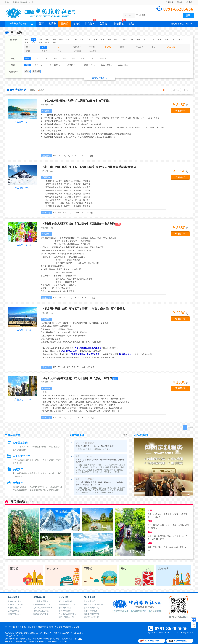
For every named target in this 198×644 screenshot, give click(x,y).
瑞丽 (153, 47)
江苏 (109, 40)
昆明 (28, 47)
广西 (75, 40)
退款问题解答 (90, 601)
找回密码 (189, 2)
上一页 (176, 90)
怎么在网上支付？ (66, 608)
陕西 (33, 43)
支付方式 (67, 627)
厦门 (150, 525)
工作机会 (25, 627)
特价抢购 (120, 23)
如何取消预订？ (15, 608)
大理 (44, 47)
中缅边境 (140, 47)
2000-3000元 (89, 65)
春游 (20, 633)
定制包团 (175, 24)
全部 (26, 40)
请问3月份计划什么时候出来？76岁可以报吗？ (95, 446)
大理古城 (77, 51)
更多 (92, 156)
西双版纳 (171, 47)
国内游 (64, 24)
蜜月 (32, 633)
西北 (132, 40)
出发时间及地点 (15, 614)
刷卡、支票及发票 (66, 617)
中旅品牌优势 (13, 435)
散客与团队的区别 (91, 608)
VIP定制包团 (141, 435)
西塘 (171, 547)
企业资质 (34, 627)
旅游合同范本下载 (41, 614)
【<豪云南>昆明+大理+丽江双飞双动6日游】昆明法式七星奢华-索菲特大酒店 (88, 167)
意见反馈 (75, 627)
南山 (169, 536)
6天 (83, 59)
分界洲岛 (155, 539)
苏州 (160, 547)
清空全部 (36, 71)
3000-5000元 (106, 65)
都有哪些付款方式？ (67, 604)
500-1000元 (55, 65)
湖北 (102, 40)
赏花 (26, 633)
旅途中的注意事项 (91, 614)
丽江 (59, 47)
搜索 (188, 15)
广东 (89, 40)
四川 (116, 40)
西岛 (162, 539)
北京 (68, 40)
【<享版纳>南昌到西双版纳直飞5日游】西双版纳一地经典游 (77, 224)
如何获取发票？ (65, 611)
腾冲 (122, 47)
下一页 (186, 90)
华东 (54, 40)
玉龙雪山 (108, 47)
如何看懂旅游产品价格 (93, 604)
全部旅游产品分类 (21, 24)
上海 (176, 547)
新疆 (153, 40)
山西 (173, 40)
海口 (155, 536)
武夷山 (154, 528)
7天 (92, 59)
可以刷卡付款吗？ (66, 601)
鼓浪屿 (156, 525)
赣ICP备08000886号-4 (57, 641)
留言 (182, 24)
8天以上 (103, 59)
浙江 (166, 40)
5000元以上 (123, 65)
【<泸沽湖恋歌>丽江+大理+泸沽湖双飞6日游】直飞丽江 (75, 101)
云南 (33, 40)
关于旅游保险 (14, 611)
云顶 (167, 525)
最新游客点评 (77, 435)
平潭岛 (174, 525)
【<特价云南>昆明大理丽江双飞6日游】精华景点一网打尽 (76, 378)
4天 (65, 59)
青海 (40, 43)
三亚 (150, 536)
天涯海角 (177, 536)
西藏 (139, 40)
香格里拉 (77, 47)
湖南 (61, 40)
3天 (55, 59)
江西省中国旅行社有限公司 (26, 641)
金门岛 (181, 525)
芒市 (28, 51)
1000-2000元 (72, 65)
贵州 (82, 40)
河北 (180, 40)
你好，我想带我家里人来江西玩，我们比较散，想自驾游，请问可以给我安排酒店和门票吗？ (100, 484)
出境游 (52, 24)
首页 (41, 24)
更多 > (126, 435)
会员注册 (179, 2)
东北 (146, 40)
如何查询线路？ (15, 601)
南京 (182, 547)
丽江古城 (93, 51)
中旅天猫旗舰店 (181, 641)
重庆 (159, 40)
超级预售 (48, 633)
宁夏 (47, 43)
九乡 (59, 51)
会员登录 (169, 2)
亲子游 (39, 633)
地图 (80, 639)
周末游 (56, 633)
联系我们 (17, 627)
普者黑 (45, 51)
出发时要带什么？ (91, 611)
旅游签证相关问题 (91, 617)
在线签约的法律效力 (42, 611)
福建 (40, 40)
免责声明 (50, 627)
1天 (37, 59)
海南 (47, 40)
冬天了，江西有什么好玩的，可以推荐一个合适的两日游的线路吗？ (100, 461)
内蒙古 (124, 40)
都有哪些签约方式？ (42, 604)
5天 (74, 59)
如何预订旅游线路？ (17, 604)
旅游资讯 (189, 24)
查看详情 (180, 111)
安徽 (26, 43)
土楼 (162, 525)
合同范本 (59, 627)
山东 (95, 40)
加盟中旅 (42, 627)
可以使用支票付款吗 (67, 614)
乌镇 (155, 547)
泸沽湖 (92, 47)
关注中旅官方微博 (152, 641)
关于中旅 (9, 627)
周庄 (166, 547)
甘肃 (54, 43)
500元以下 (40, 65)
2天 (46, 59)
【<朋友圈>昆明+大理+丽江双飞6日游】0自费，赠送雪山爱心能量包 (83, 309)
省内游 (77, 24)
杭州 (150, 547)
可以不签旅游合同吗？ (43, 608)
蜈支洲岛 (162, 536)
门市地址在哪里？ (41, 601)
